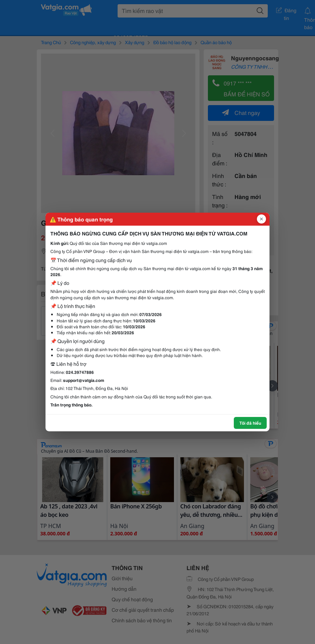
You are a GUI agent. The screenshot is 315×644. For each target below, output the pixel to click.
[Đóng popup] (261, 219)
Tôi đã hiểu (250, 423)
